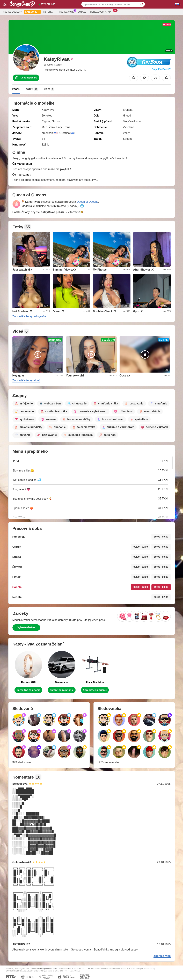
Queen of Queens (87, 202)
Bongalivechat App (102, 12)
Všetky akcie (67, 12)
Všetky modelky (12, 12)
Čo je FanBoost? (161, 69)
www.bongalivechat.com (46, 968)
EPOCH (70, 969)
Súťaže (82, 12)
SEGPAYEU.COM (83, 969)
